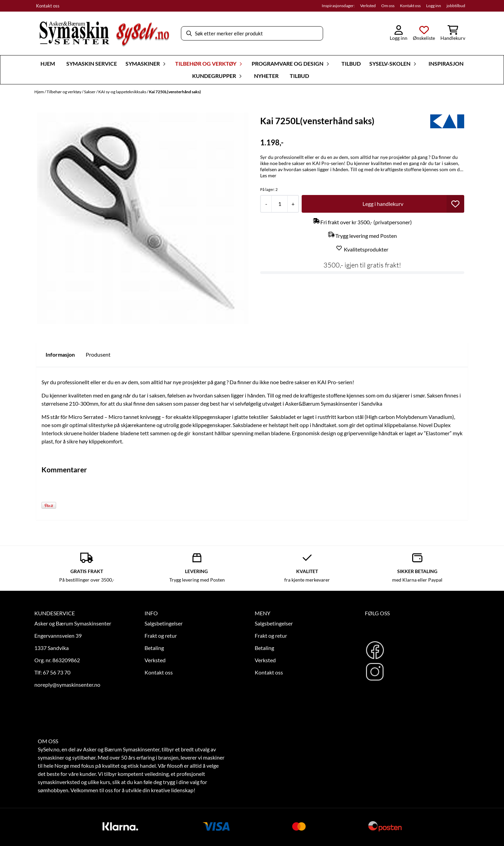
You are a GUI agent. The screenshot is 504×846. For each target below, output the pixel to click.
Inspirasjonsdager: (338, 6)
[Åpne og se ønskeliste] (424, 33)
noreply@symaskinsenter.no (67, 685)
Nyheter (266, 76)
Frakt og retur (161, 636)
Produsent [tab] (98, 354)
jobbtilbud (456, 6)
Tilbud (351, 63)
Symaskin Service (92, 63)
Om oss (388, 6)
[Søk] (252, 33)
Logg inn (434, 6)
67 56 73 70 (57, 672)
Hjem (39, 92)
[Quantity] (279, 204)
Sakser (90, 92)
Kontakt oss (48, 6)
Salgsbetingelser (164, 623)
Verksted (368, 6)
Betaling (154, 648)
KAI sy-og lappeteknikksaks (123, 92)
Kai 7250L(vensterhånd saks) (175, 92)
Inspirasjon (446, 63)
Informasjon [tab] (60, 354)
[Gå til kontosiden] (399, 33)
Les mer (268, 175)
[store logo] (104, 34)
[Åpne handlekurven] (453, 33)
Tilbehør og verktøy (64, 92)
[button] (455, 204)
